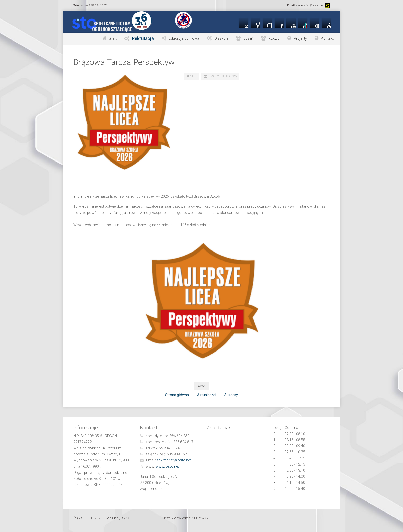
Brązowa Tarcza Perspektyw (124, 62)
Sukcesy (231, 395)
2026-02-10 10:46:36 (222, 76)
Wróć (201, 386)
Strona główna (177, 395)
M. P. (193, 76)
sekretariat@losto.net (174, 460)
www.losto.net (167, 466)
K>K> (126, 518)
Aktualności (207, 395)
